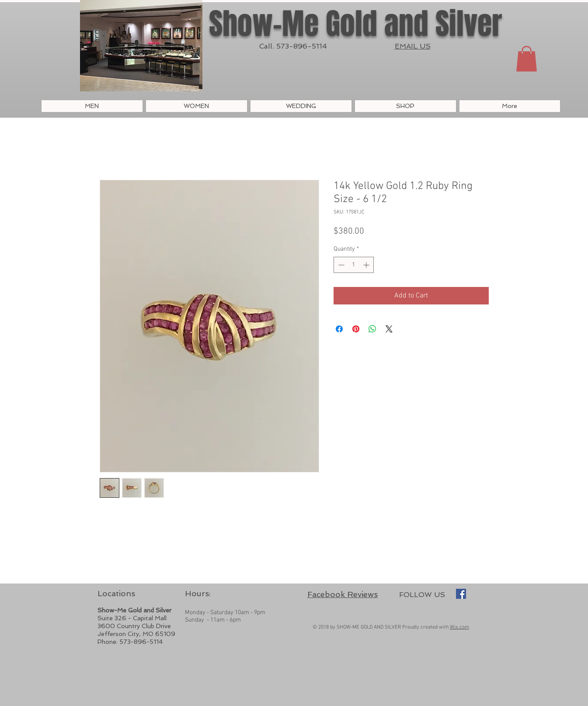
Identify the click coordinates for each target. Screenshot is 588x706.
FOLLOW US (422, 595)
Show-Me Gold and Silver (355, 24)
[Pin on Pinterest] (356, 329)
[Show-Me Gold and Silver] (461, 594)
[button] (527, 59)
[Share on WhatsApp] (372, 329)
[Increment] (367, 265)
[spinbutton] (354, 265)
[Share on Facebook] (339, 329)
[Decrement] (340, 265)
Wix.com (459, 627)
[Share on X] (389, 329)
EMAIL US (413, 46)
